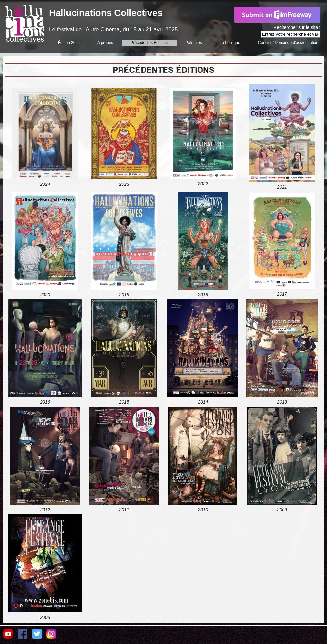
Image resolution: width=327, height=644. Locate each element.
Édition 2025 (69, 43)
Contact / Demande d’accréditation (288, 43)
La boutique (230, 43)
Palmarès (194, 43)
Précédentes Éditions (149, 43)
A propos (105, 43)
